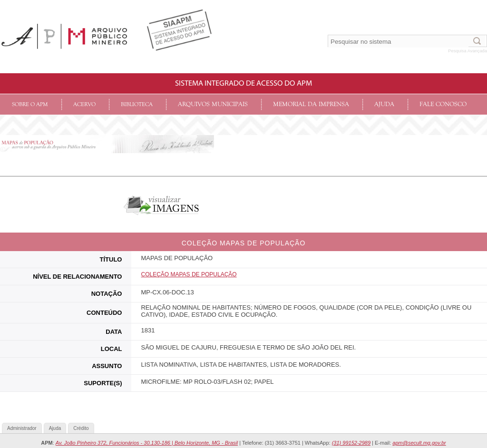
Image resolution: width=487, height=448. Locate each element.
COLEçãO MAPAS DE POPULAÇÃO (189, 274)
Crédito (81, 428)
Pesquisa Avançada (468, 51)
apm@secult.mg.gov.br (419, 443)
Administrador (22, 428)
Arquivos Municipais (213, 104)
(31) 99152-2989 (351, 443)
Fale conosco (443, 104)
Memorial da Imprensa (311, 104)
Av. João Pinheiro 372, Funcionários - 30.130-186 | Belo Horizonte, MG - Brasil (147, 443)
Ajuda (384, 104)
